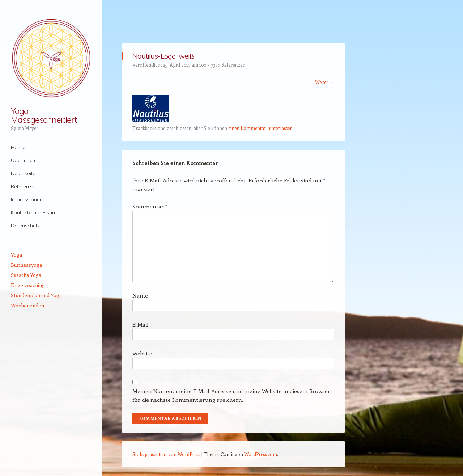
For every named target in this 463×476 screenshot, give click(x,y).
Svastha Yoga (26, 275)
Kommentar (150, 206)
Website (142, 353)
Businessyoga (26, 265)
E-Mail (141, 324)
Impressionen (27, 199)
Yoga (16, 255)
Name (140, 295)
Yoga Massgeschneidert (44, 115)
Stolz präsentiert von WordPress (166, 454)
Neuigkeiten (25, 173)
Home (18, 147)
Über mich (23, 160)
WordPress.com (261, 454)
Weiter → (325, 82)
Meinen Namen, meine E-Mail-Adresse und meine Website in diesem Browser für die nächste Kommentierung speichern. (231, 395)
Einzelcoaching (28, 285)
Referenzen (24, 186)
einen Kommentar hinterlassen (260, 128)
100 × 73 (207, 65)
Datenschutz (25, 226)
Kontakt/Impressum (34, 212)
